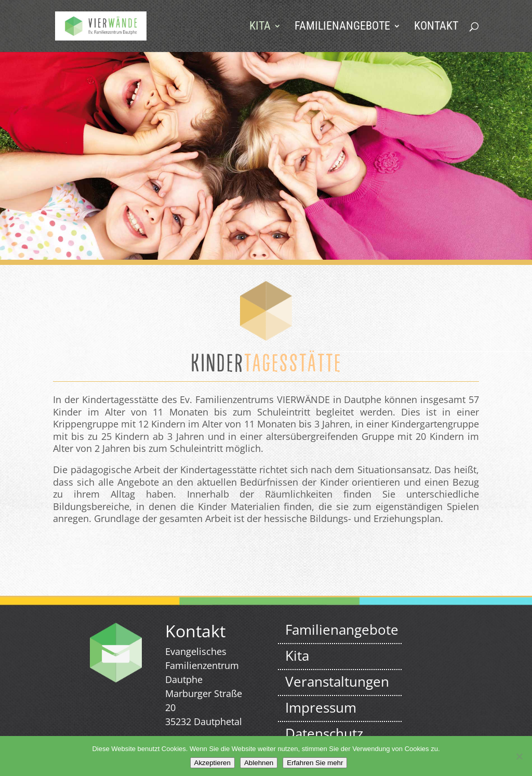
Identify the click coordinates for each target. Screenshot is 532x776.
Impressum (321, 707)
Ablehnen (259, 763)
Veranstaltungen (337, 681)
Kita (260, 27)
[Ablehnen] (519, 756)
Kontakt (436, 27)
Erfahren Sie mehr (315, 763)
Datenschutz (324, 733)
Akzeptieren (212, 763)
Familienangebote (342, 27)
